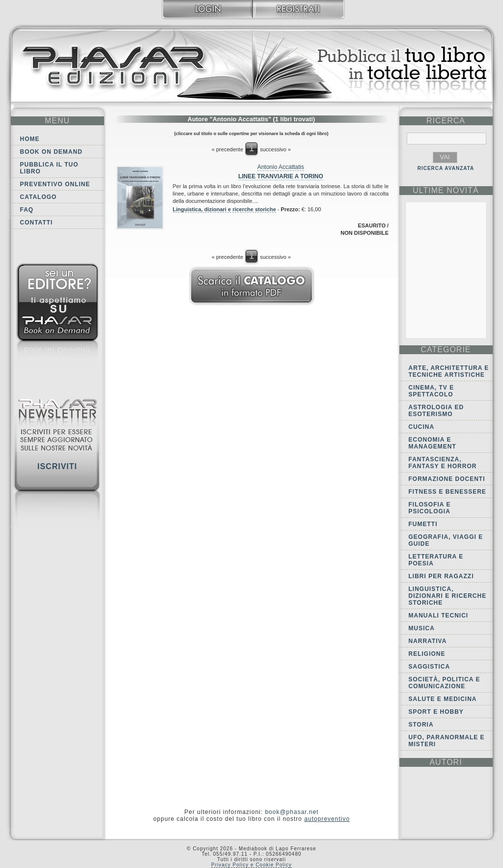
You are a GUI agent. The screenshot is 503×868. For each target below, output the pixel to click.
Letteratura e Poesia (436, 560)
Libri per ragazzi (441, 576)
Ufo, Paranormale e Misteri (447, 741)
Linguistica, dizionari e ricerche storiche (224, 209)
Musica (422, 628)
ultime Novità (446, 190)
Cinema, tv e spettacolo (432, 391)
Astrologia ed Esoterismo (436, 411)
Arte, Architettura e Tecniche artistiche (449, 371)
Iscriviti (57, 466)
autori (446, 762)
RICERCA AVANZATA (446, 168)
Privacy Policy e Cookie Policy (251, 865)
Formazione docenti (447, 479)
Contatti (37, 223)
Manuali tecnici (439, 616)
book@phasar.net (292, 812)
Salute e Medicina (443, 699)
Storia (421, 725)
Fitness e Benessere (447, 492)
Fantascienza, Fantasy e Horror (443, 463)
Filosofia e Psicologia (430, 508)
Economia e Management (433, 443)
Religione (427, 654)
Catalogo (39, 197)
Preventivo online (55, 184)
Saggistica (430, 667)
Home (30, 139)
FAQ (27, 210)
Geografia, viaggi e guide (446, 540)
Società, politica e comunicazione (445, 683)
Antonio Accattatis (281, 167)
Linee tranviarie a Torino (281, 176)
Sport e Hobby (436, 712)
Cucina (422, 427)
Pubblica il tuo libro (49, 168)
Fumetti (423, 524)
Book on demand (51, 152)
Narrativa (428, 641)
